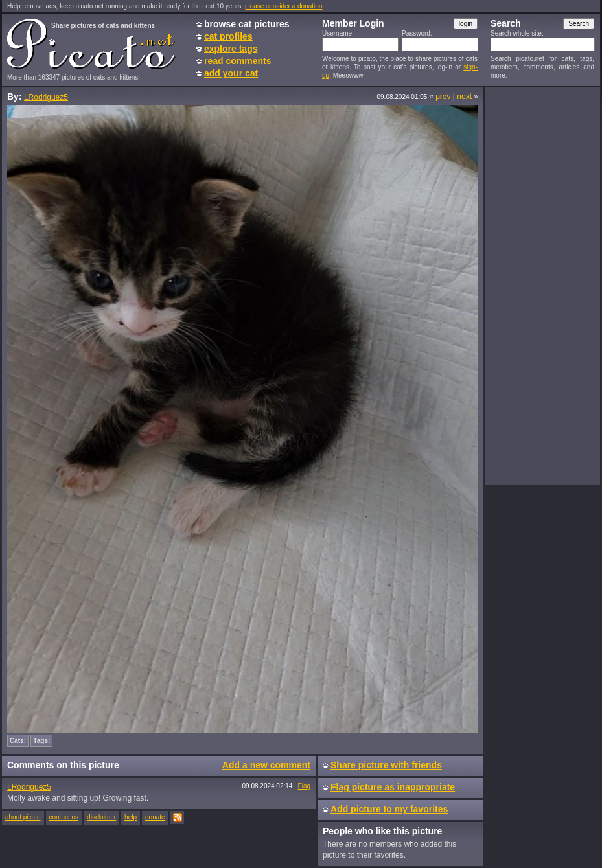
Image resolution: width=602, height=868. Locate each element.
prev (443, 97)
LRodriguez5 (46, 97)
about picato (23, 817)
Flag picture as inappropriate (393, 787)
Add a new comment (266, 765)
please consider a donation (284, 6)
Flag (304, 786)
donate (155, 817)
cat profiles (228, 36)
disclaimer (101, 817)
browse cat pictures (247, 24)
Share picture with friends (386, 765)
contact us (64, 817)
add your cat (231, 73)
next (464, 97)
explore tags (231, 49)
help (131, 817)
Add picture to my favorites (389, 809)
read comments (237, 61)
